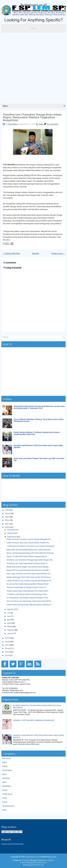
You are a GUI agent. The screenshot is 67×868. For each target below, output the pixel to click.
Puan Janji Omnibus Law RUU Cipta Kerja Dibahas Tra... (29, 574)
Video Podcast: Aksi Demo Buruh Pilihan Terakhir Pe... (28, 543)
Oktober (11, 533)
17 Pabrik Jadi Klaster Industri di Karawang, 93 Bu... (27, 594)
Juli (9, 613)
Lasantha (50, 860)
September (12, 537)
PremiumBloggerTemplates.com (34, 863)
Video (5, 810)
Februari (11, 630)
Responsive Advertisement (12, 844)
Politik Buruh (7, 794)
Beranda (36, 253)
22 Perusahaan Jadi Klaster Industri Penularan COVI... (28, 598)
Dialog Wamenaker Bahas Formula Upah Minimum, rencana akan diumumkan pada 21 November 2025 (39, 407)
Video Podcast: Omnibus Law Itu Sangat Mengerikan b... (30, 539)
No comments (53, 124)
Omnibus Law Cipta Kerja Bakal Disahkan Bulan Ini (27, 563)
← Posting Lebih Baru (11, 253)
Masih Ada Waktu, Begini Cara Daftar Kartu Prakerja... (28, 567)
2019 (7, 638)
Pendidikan (7, 786)
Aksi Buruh (7, 758)
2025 (7, 510)
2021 (7, 524)
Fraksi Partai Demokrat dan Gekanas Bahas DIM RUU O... (30, 605)
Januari (10, 633)
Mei (9, 620)
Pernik (5, 790)
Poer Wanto (13, 124)
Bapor (5, 762)
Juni (9, 616)
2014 (7, 655)
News (41, 124)
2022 (7, 520)
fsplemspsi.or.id (33, 5)
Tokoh (5, 802)
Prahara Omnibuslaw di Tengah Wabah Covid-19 (26, 587)
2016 (7, 648)
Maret (10, 626)
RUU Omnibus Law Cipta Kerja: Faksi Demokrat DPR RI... (29, 601)
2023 (7, 517)
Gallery (5, 766)
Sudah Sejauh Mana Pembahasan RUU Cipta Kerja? (27, 591)
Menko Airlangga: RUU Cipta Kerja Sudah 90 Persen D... (29, 577)
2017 (7, 645)
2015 (7, 652)
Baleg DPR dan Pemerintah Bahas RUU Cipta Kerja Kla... (29, 550)
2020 (7, 527)
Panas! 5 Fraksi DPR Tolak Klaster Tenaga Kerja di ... (27, 556)
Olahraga (6, 778)
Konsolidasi (7, 770)
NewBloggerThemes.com (34, 865)
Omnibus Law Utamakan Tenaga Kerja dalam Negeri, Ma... (30, 560)
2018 (7, 642)
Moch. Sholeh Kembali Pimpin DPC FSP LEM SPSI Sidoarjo (30, 553)
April (9, 623)
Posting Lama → (58, 253)
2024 (7, 513)
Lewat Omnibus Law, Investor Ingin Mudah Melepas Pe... (29, 581)
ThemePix (25, 860)
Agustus (11, 609)
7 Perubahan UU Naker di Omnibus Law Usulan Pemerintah (30, 546)
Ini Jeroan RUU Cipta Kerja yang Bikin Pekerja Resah (28, 584)
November (11, 530)
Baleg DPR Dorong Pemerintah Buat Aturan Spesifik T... (29, 570)
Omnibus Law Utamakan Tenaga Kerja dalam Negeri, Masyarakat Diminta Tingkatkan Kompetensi (32, 117)
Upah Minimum (8, 806)
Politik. (5, 798)
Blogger (53, 857)
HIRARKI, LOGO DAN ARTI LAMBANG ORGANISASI (34, 720)
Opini (4, 782)
